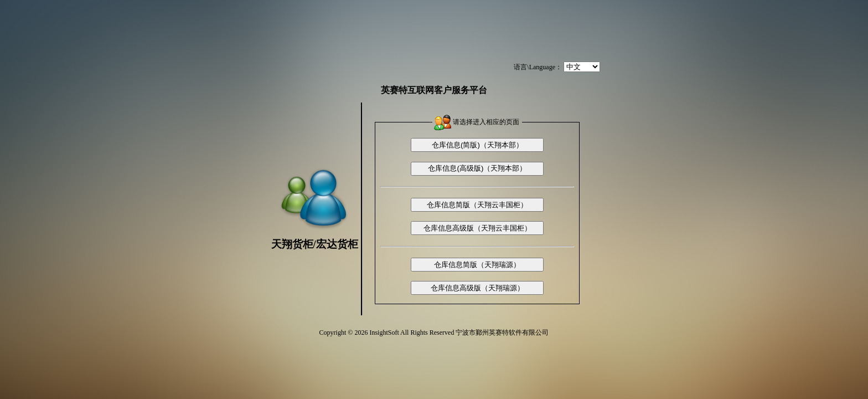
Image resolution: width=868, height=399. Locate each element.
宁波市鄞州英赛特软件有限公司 (502, 332)
